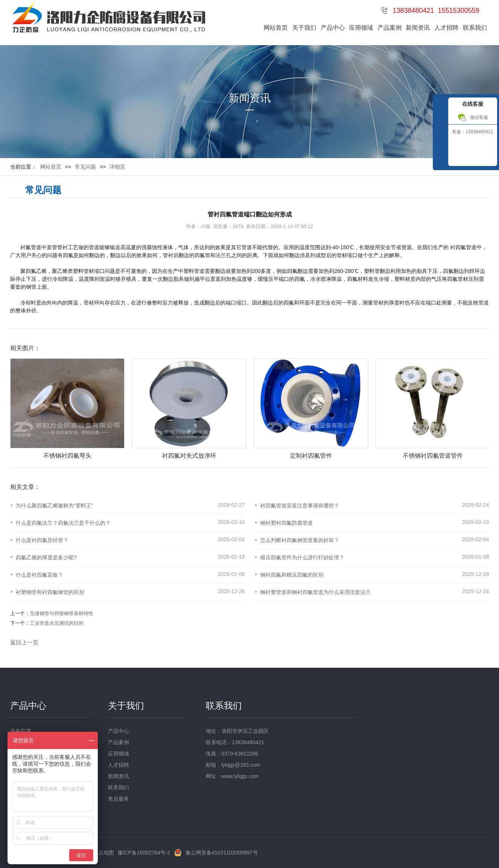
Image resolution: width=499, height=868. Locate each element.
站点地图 (103, 853)
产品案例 (390, 28)
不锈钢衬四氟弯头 (67, 456)
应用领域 (361, 28)
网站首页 (276, 28)
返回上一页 (24, 642)
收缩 (440, 137)
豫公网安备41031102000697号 (222, 853)
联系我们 (475, 28)
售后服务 (118, 799)
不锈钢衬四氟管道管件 (433, 456)
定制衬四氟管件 (311, 456)
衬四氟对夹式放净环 (189, 456)
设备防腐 (21, 731)
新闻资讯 (418, 28)
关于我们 (304, 28)
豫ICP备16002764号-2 (144, 853)
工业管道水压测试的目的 (57, 623)
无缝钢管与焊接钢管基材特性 (61, 613)
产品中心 (333, 28)
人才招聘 (446, 28)
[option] (64, 409)
